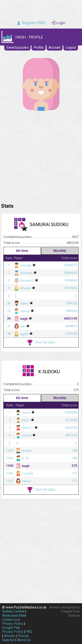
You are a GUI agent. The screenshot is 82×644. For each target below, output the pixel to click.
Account (55, 47)
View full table (41, 343)
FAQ (29, 632)
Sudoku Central (13, 611)
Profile (39, 47)
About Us (24, 640)
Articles (10, 636)
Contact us (10, 620)
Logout (71, 47)
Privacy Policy (13, 624)
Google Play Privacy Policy (13, 630)
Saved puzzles (17, 47)
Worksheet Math (14, 616)
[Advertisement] (41, 156)
